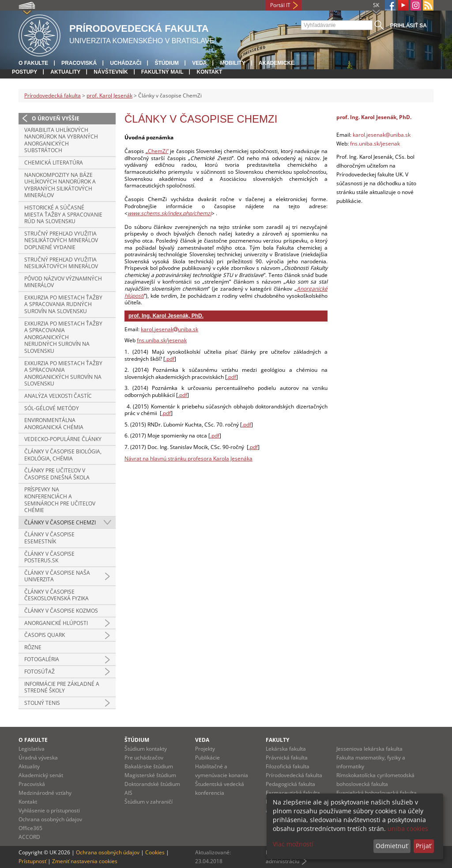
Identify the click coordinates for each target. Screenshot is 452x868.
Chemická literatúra (54, 163)
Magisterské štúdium (150, 775)
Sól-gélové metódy (52, 408)
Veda (199, 63)
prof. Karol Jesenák (109, 95)
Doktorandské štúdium (152, 784)
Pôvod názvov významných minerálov (63, 282)
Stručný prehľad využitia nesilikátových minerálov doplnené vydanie (61, 240)
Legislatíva (32, 749)
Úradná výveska (38, 758)
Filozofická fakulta (288, 766)
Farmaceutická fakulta (293, 793)
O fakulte (33, 63)
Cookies (155, 852)
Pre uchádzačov (144, 758)
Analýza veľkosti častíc (58, 396)
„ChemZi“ (157, 151)
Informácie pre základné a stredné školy (62, 687)
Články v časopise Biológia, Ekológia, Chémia (63, 455)
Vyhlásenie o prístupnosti (49, 810)
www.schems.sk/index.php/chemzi (169, 213)
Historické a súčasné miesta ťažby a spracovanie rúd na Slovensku (63, 214)
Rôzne (33, 647)
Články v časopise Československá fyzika (56, 595)
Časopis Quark (45, 635)
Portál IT (280, 5)
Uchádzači (126, 63)
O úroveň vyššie (56, 118)
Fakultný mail (162, 72)
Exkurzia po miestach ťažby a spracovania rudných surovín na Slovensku (63, 304)
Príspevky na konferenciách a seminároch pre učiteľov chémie (60, 500)
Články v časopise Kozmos (61, 611)
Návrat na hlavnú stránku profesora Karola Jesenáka (188, 458)
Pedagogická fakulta (290, 784)
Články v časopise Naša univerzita (57, 576)
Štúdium (167, 63)
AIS (128, 793)
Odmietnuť (392, 846)
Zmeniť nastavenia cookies (85, 861)
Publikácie (207, 758)
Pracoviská (79, 63)
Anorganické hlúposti (56, 623)
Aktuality (65, 72)
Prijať (424, 846)
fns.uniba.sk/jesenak (162, 340)
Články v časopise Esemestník (49, 538)
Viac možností (293, 844)
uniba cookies (408, 829)
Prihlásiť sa (409, 26)
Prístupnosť (32, 861)
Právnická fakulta (287, 758)
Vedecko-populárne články (63, 439)
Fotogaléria (42, 659)
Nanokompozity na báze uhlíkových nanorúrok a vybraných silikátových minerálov (60, 185)
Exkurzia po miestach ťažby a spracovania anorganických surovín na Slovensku (63, 374)
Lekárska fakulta (286, 749)
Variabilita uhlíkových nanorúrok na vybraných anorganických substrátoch (61, 140)
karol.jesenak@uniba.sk (382, 135)
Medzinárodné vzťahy (45, 793)
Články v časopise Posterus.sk (49, 557)
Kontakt (209, 72)
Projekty (205, 749)
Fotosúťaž (40, 672)
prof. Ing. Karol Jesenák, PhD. (166, 316)
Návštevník (111, 72)
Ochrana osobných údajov (50, 819)
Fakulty (277, 740)
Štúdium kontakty (146, 749)
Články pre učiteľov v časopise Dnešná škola (57, 474)
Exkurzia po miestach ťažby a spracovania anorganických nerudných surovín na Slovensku (63, 337)
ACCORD (29, 837)
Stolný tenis (42, 703)
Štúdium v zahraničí (149, 802)
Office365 (30, 828)
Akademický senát (41, 775)
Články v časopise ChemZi (60, 522)
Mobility (232, 63)
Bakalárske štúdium (149, 766)
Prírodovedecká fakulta (53, 95)
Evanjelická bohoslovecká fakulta (377, 793)
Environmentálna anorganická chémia (54, 424)
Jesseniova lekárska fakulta (369, 749)
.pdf (170, 359)
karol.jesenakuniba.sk (169, 329)
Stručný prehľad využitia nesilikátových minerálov (61, 263)
